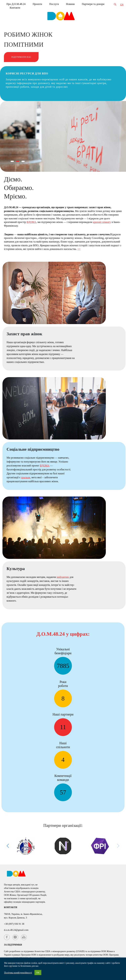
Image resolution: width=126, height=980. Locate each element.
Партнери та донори (93, 4)
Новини (70, 4)
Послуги (54, 4)
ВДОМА (31, 222)
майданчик (63, 577)
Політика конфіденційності (18, 973)
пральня (26, 477)
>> (79, 249)
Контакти (15, 8)
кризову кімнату (102, 222)
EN (122, 5)
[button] (12, 161)
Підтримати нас (21, 57)
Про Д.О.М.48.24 (16, 4)
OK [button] (38, 973)
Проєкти (37, 4)
